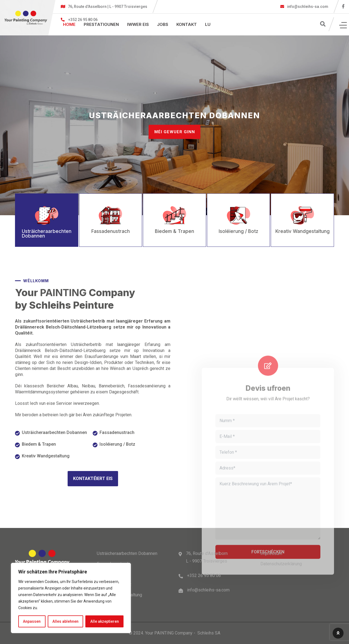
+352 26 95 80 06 (204, 575)
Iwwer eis (138, 24)
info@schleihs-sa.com (307, 7)
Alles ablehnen (65, 621)
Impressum (271, 553)
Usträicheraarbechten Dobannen (54, 432)
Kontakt (187, 24)
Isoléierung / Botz (117, 444)
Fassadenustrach (117, 432)
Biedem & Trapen (39, 444)
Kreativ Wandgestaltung (46, 456)
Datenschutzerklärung (281, 564)
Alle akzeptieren (105, 621)
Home (69, 24)
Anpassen (32, 621)
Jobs (163, 24)
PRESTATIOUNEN (101, 24)
